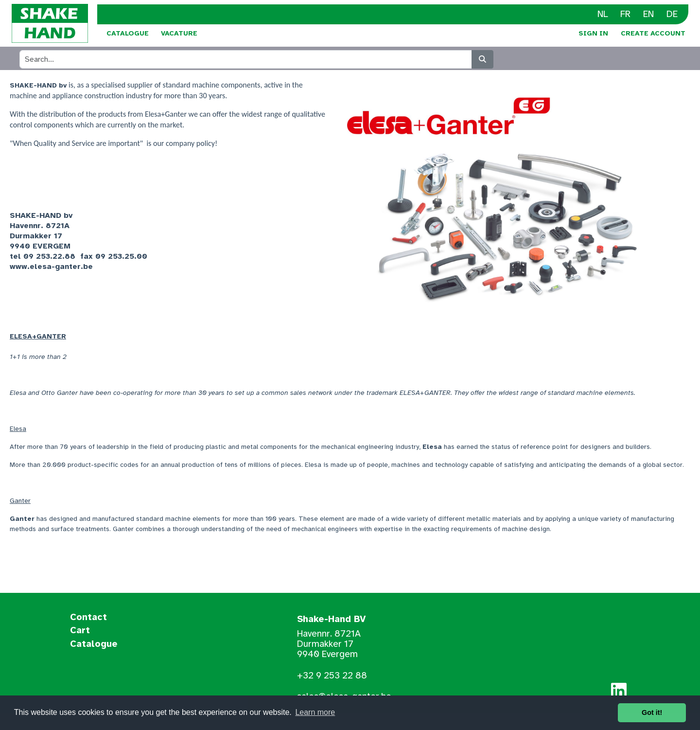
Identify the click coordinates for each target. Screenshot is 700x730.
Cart (80, 631)
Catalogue (128, 33)
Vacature (179, 33)
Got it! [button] (652, 712)
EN (648, 14)
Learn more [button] (315, 712)
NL (603, 14)
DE (672, 14)
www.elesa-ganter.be (51, 267)
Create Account (653, 33)
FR (625, 14)
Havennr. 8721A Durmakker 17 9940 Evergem (329, 644)
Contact (88, 618)
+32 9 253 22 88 (332, 676)
